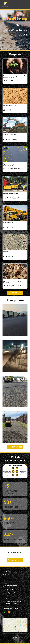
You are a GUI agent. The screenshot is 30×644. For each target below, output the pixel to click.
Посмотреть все (15, 293)
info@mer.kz (6, 578)
